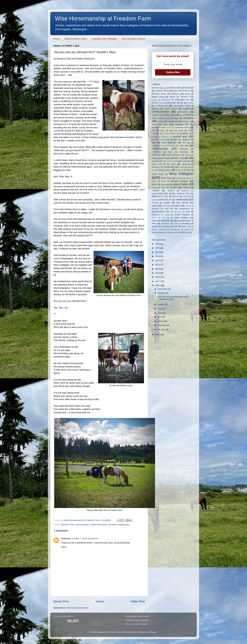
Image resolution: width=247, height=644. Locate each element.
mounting (165, 185)
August (161, 304)
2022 (158, 260)
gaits (163, 131)
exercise (186, 121)
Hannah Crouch (159, 140)
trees (176, 223)
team (179, 212)
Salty (164, 206)
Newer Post (61, 601)
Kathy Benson (168, 161)
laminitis (156, 167)
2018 (158, 277)
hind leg (186, 143)
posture (176, 196)
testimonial (156, 215)
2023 (158, 256)
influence (184, 149)
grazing (155, 137)
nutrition (156, 190)
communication (82, 525)
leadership (169, 167)
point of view (162, 196)
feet (166, 124)
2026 (158, 244)
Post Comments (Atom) (78, 608)
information (157, 152)
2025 (158, 248)
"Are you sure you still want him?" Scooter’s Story (173, 298)
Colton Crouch (171, 109)
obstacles (185, 191)
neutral (154, 188)
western (187, 229)
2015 (158, 335)
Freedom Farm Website (137, 620)
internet (188, 155)
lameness (186, 164)
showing (155, 209)
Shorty (188, 206)
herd (154, 143)
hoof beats (170, 146)
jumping (155, 161)
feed (154, 124)
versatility (166, 226)
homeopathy (157, 146)
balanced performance (179, 91)
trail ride (165, 218)
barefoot (175, 94)
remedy (155, 203)
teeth (188, 212)
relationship (124, 525)
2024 (158, 252)
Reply (64, 547)
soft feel (169, 209)
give (172, 131)
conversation (185, 115)
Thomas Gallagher (182, 215)
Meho (163, 181)
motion (155, 185)
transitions (165, 223)
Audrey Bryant (187, 88)
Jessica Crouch (179, 158)
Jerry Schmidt (158, 158)
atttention (172, 88)
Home (56, 39)
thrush (154, 218)
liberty (178, 170)
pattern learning (177, 193)
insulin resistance (174, 155)
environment (173, 122)
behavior (184, 97)
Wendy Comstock (159, 229)
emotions (113, 525)
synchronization (158, 212)
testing (167, 215)
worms (165, 232)
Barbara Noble (159, 94)
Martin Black (158, 174)
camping (190, 103)
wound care (176, 232)
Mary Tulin (166, 178)
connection (183, 112)
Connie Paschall (159, 115)
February (162, 325)
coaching (177, 106)
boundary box (182, 100)
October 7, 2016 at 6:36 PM (85, 538)
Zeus (186, 232)
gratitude (184, 133)
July (160, 309)
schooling (175, 206)
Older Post (138, 601)
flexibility (179, 124)
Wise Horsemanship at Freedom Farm (103, 19)
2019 (158, 273)
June (160, 313)
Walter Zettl (186, 226)
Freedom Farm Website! (104, 39)
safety (155, 206)
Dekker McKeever (99, 525)
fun (153, 130)
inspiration (184, 152)
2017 (158, 281)
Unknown (66, 538)
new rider (165, 188)
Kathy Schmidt (183, 161)
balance (159, 91)
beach (188, 94)
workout (155, 232)
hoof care (184, 146)
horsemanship (160, 149)
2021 (158, 265)
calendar (180, 103)
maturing (179, 178)
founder (169, 128)
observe (171, 191)
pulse (154, 200)
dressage (175, 118)
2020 (158, 269)
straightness (184, 209)
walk (176, 226)
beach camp (158, 97)
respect (167, 203)
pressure (187, 196)
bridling (169, 103)
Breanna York (67, 525)
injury (170, 152)
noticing (186, 187)
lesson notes (165, 170)
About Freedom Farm (76, 39)
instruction (157, 155)
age (164, 88)
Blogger (153, 632)
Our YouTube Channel (134, 39)
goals (181, 131)
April (160, 317)
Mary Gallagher (181, 174)
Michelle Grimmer (179, 181)
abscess (155, 88)
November (163, 289)
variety (155, 226)
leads (182, 167)
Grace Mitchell (170, 133)
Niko (175, 187)
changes (158, 106)
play (192, 193)
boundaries (166, 100)
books (154, 100)
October (162, 293)
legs (153, 170)
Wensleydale (175, 229)
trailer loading (181, 218)
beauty (172, 97)
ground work (180, 136)
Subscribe (173, 72)
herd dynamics (169, 143)
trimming (186, 223)
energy (160, 122)
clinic (166, 106)
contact (173, 115)
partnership (157, 193)
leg (189, 167)
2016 (158, 285)
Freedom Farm (182, 127)
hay (172, 140)
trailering (156, 221)
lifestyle (187, 170)
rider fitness (182, 203)
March (161, 321)
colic (186, 106)
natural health (180, 184)
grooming (165, 137)
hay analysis (184, 140)
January (162, 329)
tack (172, 212)
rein (170, 200)
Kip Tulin (171, 164)
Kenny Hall (157, 164)
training (169, 221)
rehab (162, 200)
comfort (186, 109)
